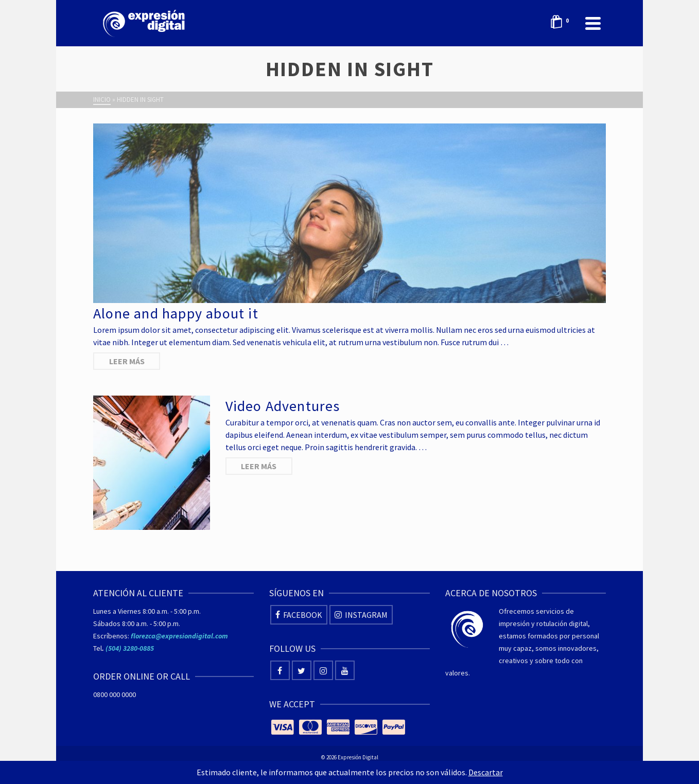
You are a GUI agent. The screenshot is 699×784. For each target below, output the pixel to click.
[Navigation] (593, 23)
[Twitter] (302, 670)
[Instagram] (361, 615)
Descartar (486, 772)
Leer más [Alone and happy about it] (127, 361)
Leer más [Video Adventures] (259, 466)
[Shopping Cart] (563, 23)
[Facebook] (299, 615)
